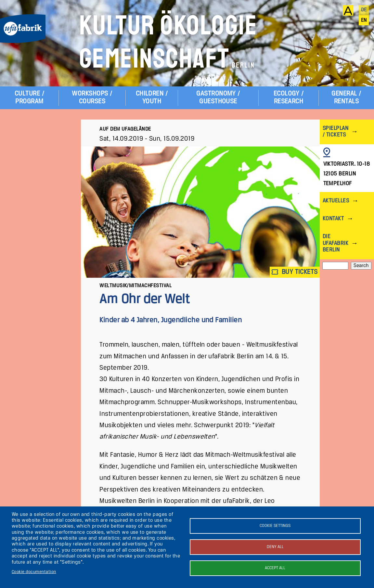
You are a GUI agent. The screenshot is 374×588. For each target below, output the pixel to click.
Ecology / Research (289, 98)
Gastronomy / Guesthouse (218, 98)
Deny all (275, 547)
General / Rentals (346, 98)
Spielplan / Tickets (335, 132)
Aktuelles (336, 201)
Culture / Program (29, 98)
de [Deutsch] (364, 10)
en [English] (364, 20)
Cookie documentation (34, 572)
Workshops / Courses (92, 98)
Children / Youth (152, 98)
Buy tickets (295, 272)
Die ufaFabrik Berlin (335, 243)
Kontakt (333, 219)
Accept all (275, 568)
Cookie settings (275, 526)
